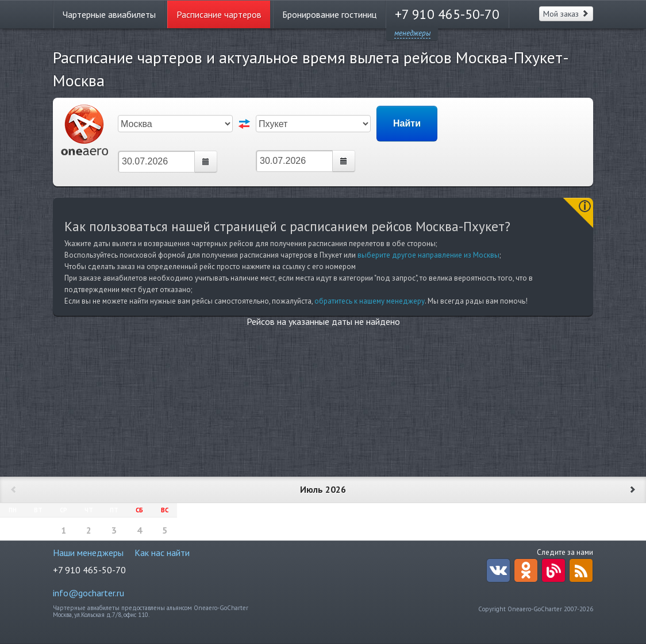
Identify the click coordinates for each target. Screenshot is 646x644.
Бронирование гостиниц (329, 14)
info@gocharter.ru (89, 593)
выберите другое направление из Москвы (428, 255)
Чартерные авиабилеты (109, 14)
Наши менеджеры (88, 553)
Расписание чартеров (219, 14)
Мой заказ (566, 14)
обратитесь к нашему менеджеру (370, 301)
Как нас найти (162, 553)
